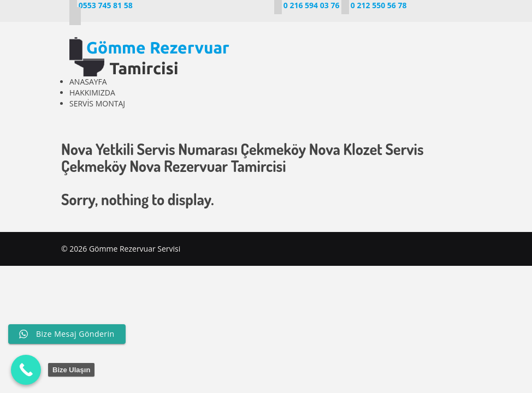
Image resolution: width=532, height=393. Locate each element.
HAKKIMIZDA (92, 93)
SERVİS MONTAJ (97, 103)
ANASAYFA (88, 82)
